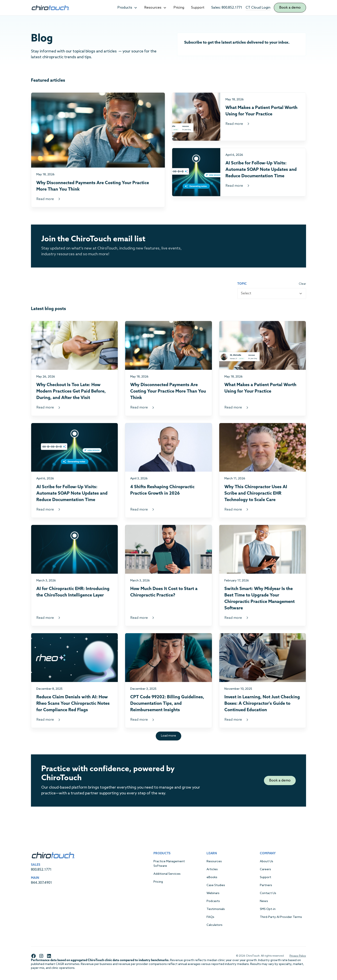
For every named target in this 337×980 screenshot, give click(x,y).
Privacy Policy (298, 956)
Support (198, 8)
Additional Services (167, 874)
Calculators (214, 925)
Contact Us (268, 893)
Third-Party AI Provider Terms (281, 917)
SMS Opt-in (268, 909)
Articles (212, 869)
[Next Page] (168, 736)
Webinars (213, 893)
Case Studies (216, 885)
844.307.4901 (41, 883)
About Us (267, 862)
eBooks (212, 877)
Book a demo (290, 8)
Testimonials (216, 909)
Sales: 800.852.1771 (227, 8)
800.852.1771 (41, 870)
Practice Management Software (169, 864)
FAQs (210, 917)
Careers (265, 869)
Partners (266, 885)
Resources (214, 862)
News (264, 901)
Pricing (179, 8)
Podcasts (213, 901)
